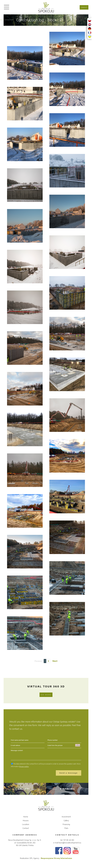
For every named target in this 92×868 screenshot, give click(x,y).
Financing (62, 789)
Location (26, 824)
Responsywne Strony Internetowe (56, 858)
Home (26, 817)
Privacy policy (24, 766)
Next (55, 661)
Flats (66, 828)
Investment (66, 817)
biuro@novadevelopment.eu (70, 843)
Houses (26, 821)
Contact (84, 7)
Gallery (18, 789)
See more (46, 695)
